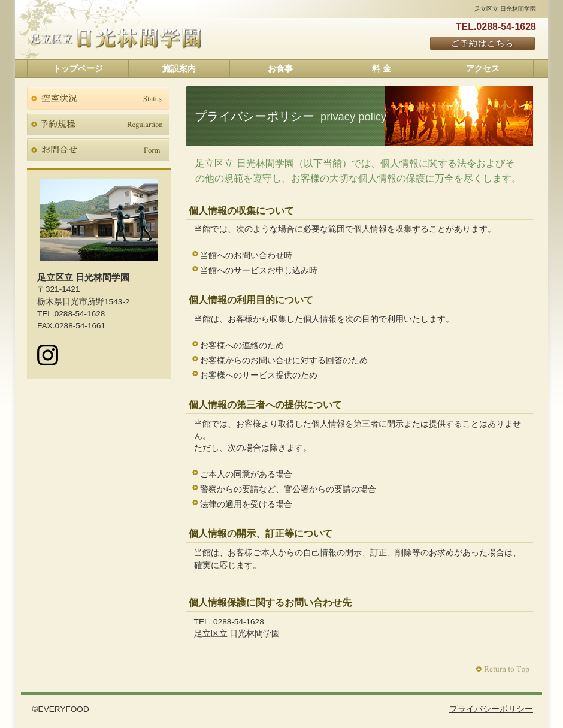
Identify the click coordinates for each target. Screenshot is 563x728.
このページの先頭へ (504, 670)
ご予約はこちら (483, 44)
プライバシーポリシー (491, 709)
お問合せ (98, 150)
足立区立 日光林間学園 (116, 38)
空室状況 (98, 98)
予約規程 (98, 124)
